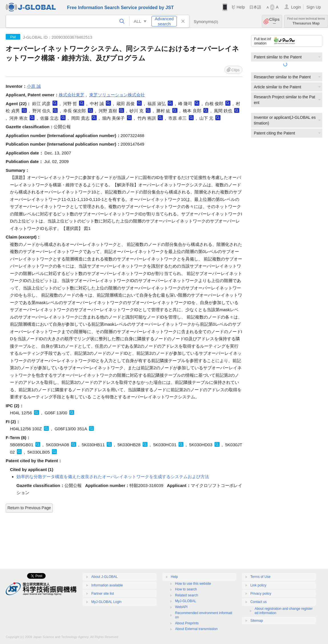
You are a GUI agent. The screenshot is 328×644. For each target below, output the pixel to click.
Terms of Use (261, 577)
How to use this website (193, 584)
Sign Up (314, 7)
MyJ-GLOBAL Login (106, 602)
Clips (275, 21)
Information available (107, 585)
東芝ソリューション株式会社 (117, 95)
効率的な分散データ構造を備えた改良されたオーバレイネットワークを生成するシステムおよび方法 (113, 477)
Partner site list (103, 594)
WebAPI (181, 607)
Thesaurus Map (306, 21)
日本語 (255, 7)
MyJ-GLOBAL (186, 601)
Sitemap (257, 621)
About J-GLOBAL (105, 577)
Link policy (258, 585)
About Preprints (187, 623)
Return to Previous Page (29, 508)
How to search (186, 589)
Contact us (259, 602)
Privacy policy (261, 594)
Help (241, 7)
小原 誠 (34, 86)
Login (296, 7)
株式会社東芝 (72, 95)
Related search (187, 595)
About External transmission (196, 629)
